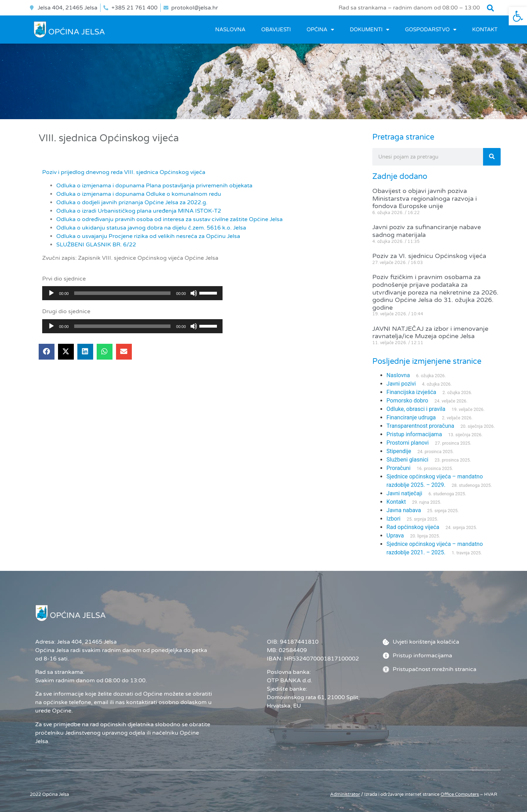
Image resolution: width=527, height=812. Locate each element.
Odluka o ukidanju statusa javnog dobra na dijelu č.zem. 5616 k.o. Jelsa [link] (151, 228)
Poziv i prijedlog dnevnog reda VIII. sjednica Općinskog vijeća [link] (124, 172)
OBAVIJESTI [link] (276, 30)
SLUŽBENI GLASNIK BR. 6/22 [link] (96, 245)
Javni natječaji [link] (404, 493)
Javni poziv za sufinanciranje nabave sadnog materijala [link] (427, 231)
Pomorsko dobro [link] (407, 401)
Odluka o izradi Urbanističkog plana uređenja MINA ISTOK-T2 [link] (139, 211)
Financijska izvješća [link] (411, 392)
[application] (132, 293)
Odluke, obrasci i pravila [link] (416, 409)
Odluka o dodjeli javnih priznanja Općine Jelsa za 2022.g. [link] (132, 202)
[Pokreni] (51, 293)
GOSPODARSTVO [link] (431, 30)
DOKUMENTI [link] (369, 30)
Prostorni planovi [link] (407, 443)
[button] (490, 8)
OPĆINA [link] (320, 30)
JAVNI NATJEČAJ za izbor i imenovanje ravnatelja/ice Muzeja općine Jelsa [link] (430, 333)
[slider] (122, 293)
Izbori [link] (393, 519)
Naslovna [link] (230, 30)
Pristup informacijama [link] (414, 434)
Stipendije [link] (399, 451)
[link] (518, 16)
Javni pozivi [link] (401, 384)
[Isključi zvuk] (194, 293)
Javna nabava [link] (404, 510)
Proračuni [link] (398, 468)
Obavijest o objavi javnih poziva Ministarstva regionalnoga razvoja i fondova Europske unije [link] (425, 198)
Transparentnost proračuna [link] (420, 426)
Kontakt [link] (485, 30)
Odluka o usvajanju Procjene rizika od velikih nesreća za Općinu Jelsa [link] (148, 236)
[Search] (492, 157)
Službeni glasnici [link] (407, 460)
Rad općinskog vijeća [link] (413, 527)
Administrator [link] (345, 794)
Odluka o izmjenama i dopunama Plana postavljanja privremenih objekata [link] (154, 186)
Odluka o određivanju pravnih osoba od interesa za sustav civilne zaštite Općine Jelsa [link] (169, 219)
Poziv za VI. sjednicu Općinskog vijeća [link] (429, 256)
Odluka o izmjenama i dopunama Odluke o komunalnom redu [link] (139, 194)
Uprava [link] (395, 536)
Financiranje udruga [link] (411, 417)
